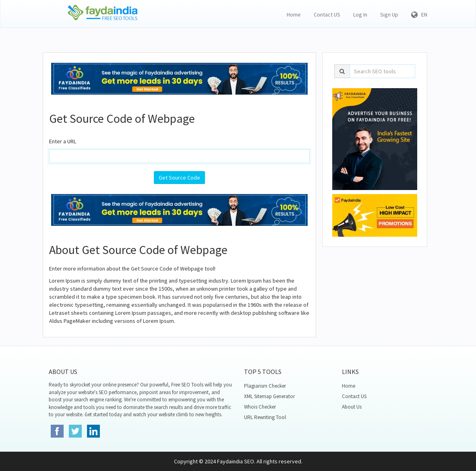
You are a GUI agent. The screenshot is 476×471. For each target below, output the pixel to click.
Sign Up (389, 14)
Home (294, 14)
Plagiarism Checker (265, 386)
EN (419, 14)
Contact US (327, 14)
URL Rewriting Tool (265, 417)
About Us (352, 407)
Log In (360, 14)
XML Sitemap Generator (269, 396)
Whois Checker (260, 407)
